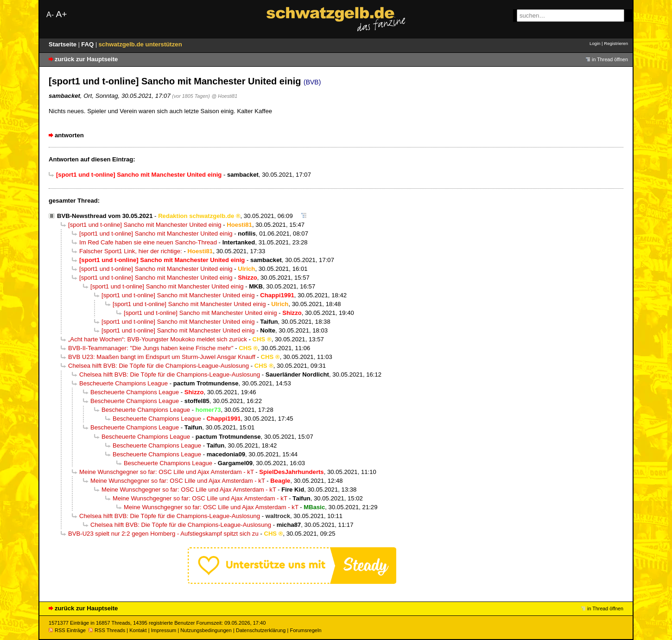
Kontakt (138, 630)
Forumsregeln (305, 630)
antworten (69, 135)
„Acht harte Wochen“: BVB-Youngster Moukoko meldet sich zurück (158, 339)
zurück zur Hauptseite (86, 59)
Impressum (164, 630)
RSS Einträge (67, 630)
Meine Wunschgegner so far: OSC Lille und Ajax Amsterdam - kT (167, 472)
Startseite (63, 44)
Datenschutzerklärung (261, 630)
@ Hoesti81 (225, 96)
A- (50, 15)
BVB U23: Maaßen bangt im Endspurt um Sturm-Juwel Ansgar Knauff (162, 357)
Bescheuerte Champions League (124, 383)
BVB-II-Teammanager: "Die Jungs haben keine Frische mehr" (151, 348)
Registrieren (616, 43)
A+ (61, 14)
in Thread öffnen (610, 59)
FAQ (88, 44)
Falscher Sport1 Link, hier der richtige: (131, 251)
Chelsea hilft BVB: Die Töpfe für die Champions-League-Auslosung (158, 366)
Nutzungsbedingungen (206, 630)
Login (595, 43)
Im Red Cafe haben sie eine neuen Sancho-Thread (148, 242)
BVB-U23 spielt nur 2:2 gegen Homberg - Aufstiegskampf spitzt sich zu (163, 534)
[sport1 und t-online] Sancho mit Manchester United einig (145, 225)
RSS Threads (107, 630)
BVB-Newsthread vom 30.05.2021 (105, 216)
